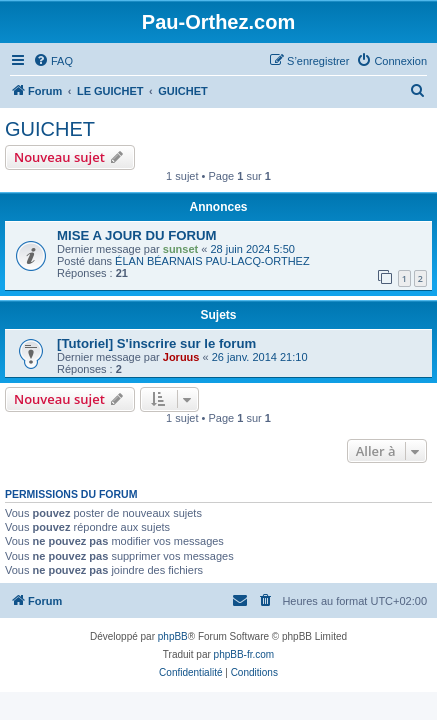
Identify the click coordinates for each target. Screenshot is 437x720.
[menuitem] (53, 61)
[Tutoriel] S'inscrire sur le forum (156, 343)
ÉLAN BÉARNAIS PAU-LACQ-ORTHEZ (212, 261)
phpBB (173, 636)
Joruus (181, 357)
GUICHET (50, 129)
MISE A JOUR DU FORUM (136, 235)
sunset (180, 249)
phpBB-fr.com (244, 654)
